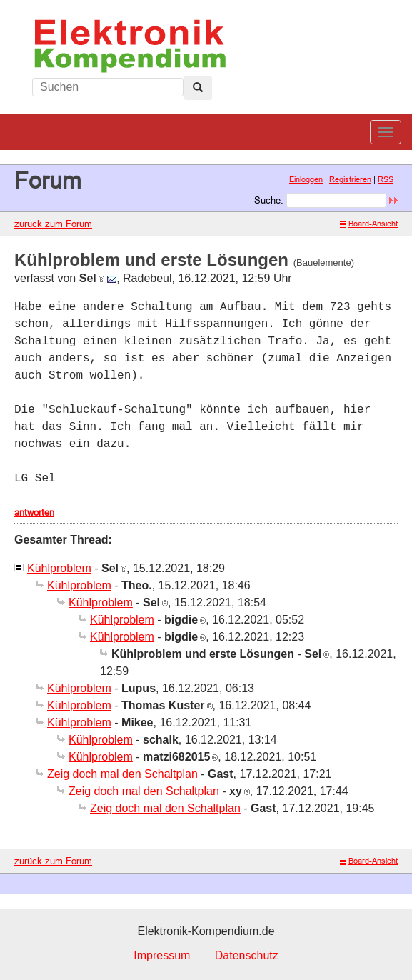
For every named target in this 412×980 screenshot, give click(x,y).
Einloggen (306, 179)
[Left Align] (198, 88)
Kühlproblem (59, 568)
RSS (386, 179)
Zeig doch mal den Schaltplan (122, 774)
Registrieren (350, 179)
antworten (34, 512)
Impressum (162, 955)
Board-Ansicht (369, 224)
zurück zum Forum (53, 224)
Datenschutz (247, 955)
